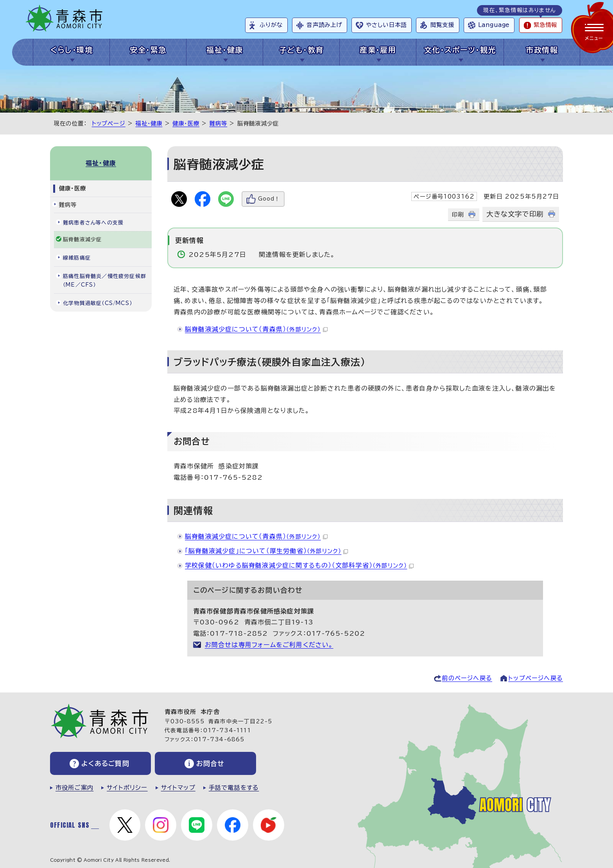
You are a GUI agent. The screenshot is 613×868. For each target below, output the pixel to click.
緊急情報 (545, 25)
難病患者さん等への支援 (93, 223)
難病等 (219, 123)
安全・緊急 (148, 50)
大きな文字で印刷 (515, 214)
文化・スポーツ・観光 (460, 50)
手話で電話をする (234, 788)
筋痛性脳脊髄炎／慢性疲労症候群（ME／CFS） (105, 281)
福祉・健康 (225, 50)
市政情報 (542, 50)
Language (494, 25)
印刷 (458, 214)
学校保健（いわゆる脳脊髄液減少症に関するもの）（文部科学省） (299, 565)
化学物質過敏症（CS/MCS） (98, 303)
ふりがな (271, 25)
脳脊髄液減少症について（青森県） (256, 329)
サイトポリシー (127, 788)
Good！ (269, 199)
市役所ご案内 (74, 788)
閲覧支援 (442, 25)
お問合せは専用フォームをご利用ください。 (269, 645)
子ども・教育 (301, 50)
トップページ (109, 123)
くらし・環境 (72, 50)
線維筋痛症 (77, 258)
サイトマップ (178, 788)
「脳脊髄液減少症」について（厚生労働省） (266, 551)
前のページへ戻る (467, 678)
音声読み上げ (324, 25)
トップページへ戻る (536, 678)
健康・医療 (186, 123)
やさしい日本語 (386, 25)
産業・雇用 (378, 50)
